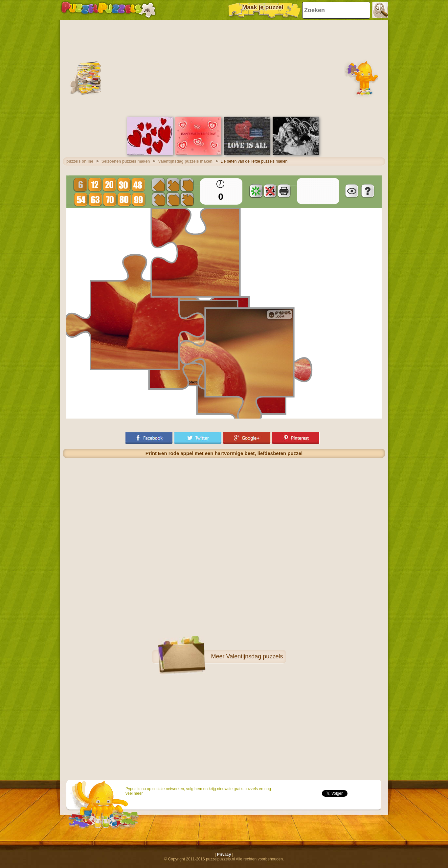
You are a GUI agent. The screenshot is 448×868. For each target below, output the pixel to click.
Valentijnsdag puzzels (255, 656)
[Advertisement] (224, 67)
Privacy (224, 855)
